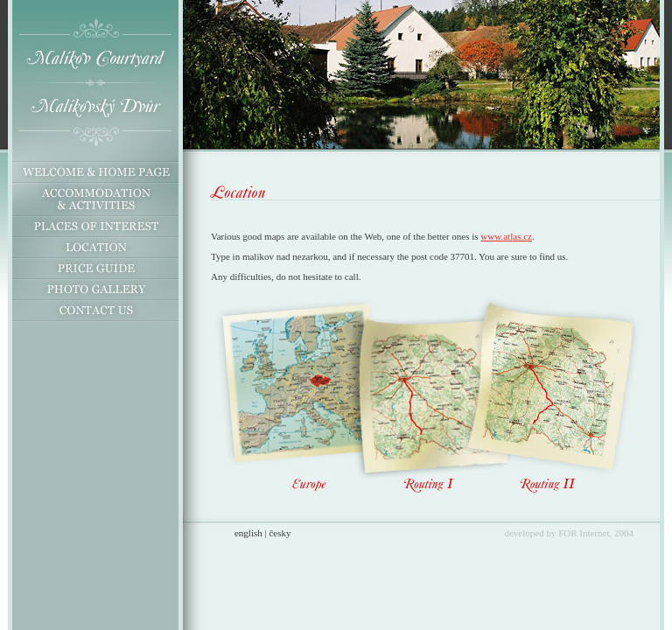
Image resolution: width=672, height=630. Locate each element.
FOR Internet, (585, 533)
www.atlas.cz (506, 236)
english (248, 533)
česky (280, 533)
